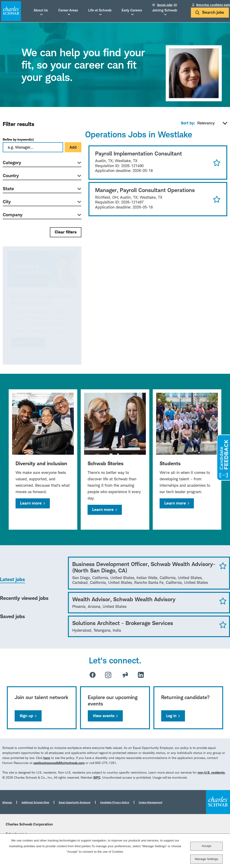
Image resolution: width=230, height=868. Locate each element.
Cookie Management (151, 802)
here (47, 758)
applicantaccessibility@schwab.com (59, 763)
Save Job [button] (223, 566)
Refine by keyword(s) (18, 139)
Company (13, 215)
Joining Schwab (165, 10)
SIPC (97, 777)
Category (12, 163)
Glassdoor (125, 675)
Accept (206, 846)
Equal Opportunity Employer (75, 802)
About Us (41, 10)
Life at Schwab (100, 10)
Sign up (26, 716)
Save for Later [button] (217, 163)
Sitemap (7, 802)
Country (11, 176)
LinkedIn (141, 675)
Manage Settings (206, 859)
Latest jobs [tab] (12, 579)
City (7, 202)
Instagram (108, 675)
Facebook (93, 675)
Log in (171, 716)
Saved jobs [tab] (12, 616)
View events (104, 716)
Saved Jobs (167, 5)
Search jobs (210, 12)
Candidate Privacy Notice (115, 802)
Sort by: (188, 123)
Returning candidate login (213, 5)
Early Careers (132, 10)
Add (73, 147)
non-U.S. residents (211, 772)
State (8, 189)
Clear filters (66, 232)
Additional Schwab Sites (35, 802)
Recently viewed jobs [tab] (24, 598)
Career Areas (68, 10)
